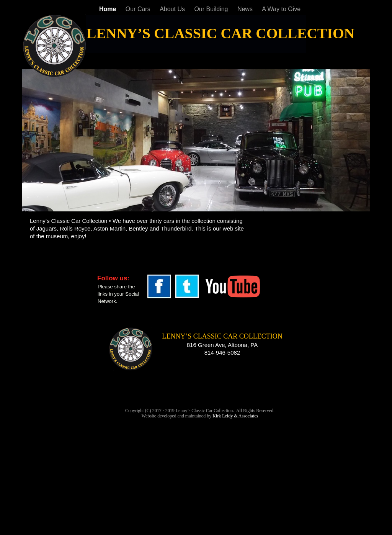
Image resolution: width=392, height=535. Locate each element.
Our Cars (139, 9)
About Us (173, 9)
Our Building (212, 9)
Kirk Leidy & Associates (235, 416)
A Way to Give (281, 9)
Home (109, 9)
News (246, 9)
